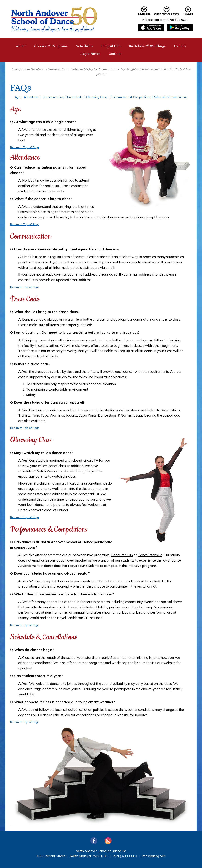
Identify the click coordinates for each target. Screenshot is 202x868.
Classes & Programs (51, 46)
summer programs (89, 663)
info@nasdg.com (154, 20)
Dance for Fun (122, 555)
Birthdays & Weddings (147, 46)
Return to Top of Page (25, 147)
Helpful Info (111, 46)
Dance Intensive (150, 555)
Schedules (85, 46)
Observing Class (97, 97)
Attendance (31, 97)
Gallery (180, 46)
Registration (90, 54)
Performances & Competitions (131, 97)
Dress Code (75, 97)
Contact (115, 54)
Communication (53, 97)
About (21, 46)
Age (17, 97)
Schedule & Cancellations (171, 97)
